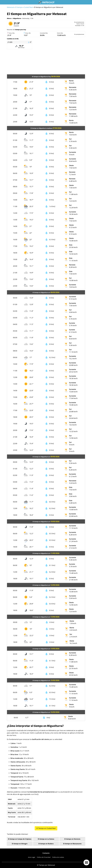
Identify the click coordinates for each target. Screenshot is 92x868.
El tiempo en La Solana (46, 839)
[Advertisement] (46, 62)
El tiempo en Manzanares (72, 844)
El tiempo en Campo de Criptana (20, 839)
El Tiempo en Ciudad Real (46, 828)
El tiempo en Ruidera (46, 844)
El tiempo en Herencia (72, 839)
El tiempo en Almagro (20, 844)
